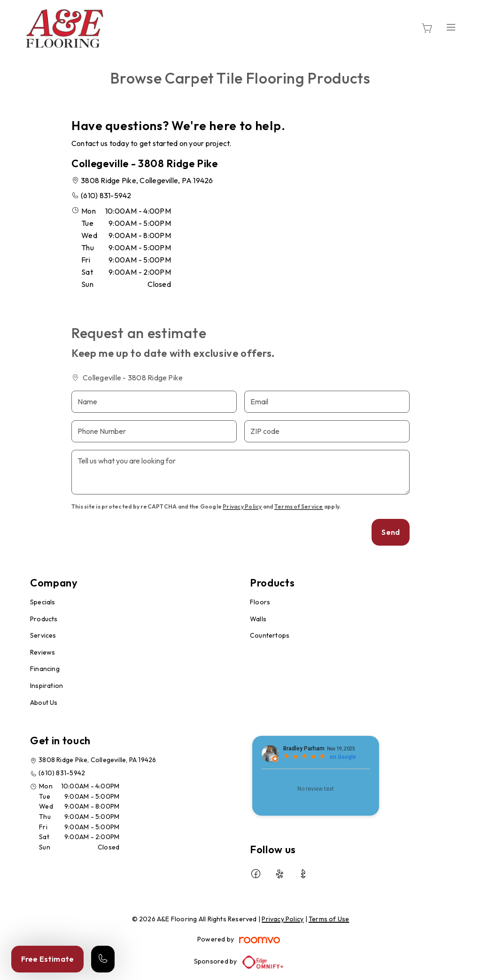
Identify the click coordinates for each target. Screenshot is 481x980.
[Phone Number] (154, 431)
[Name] (154, 402)
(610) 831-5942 (106, 195)
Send (391, 532)
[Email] (327, 402)
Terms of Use (329, 919)
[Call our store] (103, 959)
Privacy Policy (242, 506)
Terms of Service (299, 506)
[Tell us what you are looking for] (240, 472)
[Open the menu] (451, 27)
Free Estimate (47, 959)
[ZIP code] (327, 431)
